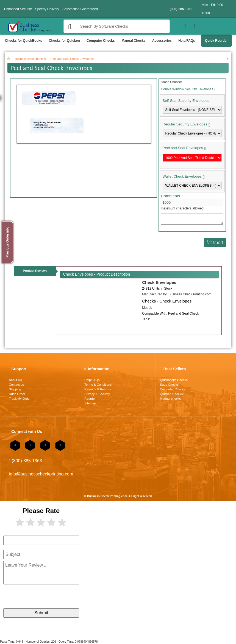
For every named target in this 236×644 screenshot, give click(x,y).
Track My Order (20, 399)
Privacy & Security (97, 394)
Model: (147, 308)
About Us (15, 380)
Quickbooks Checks (174, 380)
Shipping (15, 389)
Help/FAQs (187, 41)
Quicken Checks (171, 394)
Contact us (16, 385)
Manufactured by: (177, 294)
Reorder (90, 399)
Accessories (162, 41)
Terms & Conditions (98, 385)
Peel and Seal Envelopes (183, 148)
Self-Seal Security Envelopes (186, 101)
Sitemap (90, 403)
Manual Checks (133, 41)
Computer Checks (101, 41)
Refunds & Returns (98, 389)
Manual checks (170, 399)
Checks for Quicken (64, 41)
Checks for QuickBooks (23, 41)
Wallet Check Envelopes (182, 176)
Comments (171, 196)
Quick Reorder (216, 41)
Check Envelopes (159, 282)
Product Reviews (35, 271)
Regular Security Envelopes (185, 124)
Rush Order (17, 394)
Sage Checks (169, 385)
